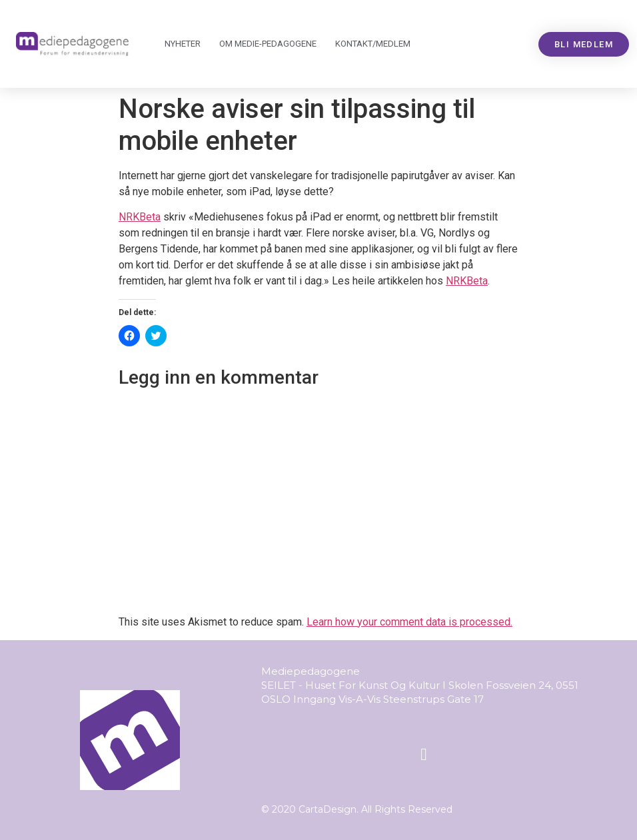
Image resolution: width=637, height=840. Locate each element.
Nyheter (183, 44)
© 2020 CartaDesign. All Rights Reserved (357, 809)
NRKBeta (140, 217)
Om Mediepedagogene (268, 44)
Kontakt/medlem (373, 44)
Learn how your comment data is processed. (409, 622)
